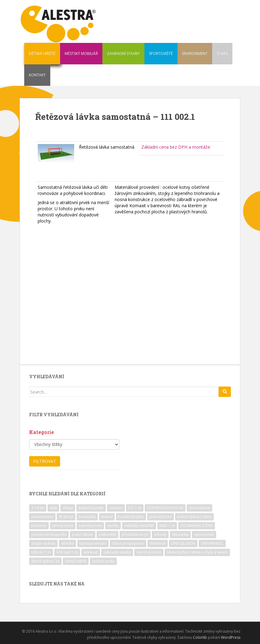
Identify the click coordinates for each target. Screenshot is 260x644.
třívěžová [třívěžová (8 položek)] (158, 543)
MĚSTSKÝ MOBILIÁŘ (81, 53)
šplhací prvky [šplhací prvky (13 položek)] (103, 561)
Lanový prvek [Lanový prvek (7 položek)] (90, 526)
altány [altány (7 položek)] (68, 508)
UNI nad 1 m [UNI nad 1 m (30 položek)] (67, 552)
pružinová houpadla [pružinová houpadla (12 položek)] (49, 534)
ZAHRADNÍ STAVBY (123, 53)
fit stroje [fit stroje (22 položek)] (66, 517)
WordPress (231, 637)
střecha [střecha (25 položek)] (67, 543)
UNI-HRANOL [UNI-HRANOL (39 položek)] (212, 543)
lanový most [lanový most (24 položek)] (63, 526)
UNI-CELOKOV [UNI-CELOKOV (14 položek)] (183, 543)
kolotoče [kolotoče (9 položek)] (39, 526)
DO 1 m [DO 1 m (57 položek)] (135, 508)
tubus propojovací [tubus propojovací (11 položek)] (128, 543)
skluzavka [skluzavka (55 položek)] (180, 534)
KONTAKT (37, 75)
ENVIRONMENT (195, 53)
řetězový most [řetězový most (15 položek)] (149, 552)
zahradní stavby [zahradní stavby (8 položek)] (117, 552)
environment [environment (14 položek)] (42, 517)
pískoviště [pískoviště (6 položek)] (107, 534)
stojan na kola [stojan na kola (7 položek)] (43, 543)
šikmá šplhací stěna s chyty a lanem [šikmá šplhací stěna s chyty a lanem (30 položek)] (197, 552)
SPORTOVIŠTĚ (161, 53)
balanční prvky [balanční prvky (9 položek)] (91, 508)
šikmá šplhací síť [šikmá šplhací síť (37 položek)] (45, 561)
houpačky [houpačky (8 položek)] (87, 517)
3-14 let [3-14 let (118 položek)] (38, 508)
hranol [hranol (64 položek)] (107, 517)
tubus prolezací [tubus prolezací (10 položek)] (93, 543)
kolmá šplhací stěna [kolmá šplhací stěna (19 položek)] (194, 517)
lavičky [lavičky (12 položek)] (113, 526)
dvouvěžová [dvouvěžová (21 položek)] (199, 508)
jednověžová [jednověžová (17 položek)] (161, 517)
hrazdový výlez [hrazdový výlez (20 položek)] (131, 517)
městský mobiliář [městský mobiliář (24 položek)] (139, 526)
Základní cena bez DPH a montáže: (176, 147)
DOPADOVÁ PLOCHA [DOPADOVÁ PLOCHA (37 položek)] (165, 508)
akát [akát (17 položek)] (53, 508)
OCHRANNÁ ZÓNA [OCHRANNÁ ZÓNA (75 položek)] (197, 526)
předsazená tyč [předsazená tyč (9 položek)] (135, 534)
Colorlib (200, 637)
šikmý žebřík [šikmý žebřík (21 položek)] (76, 561)
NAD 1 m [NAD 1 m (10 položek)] (167, 526)
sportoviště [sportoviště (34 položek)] (204, 534)
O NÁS (222, 53)
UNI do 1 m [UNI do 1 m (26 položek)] (41, 552)
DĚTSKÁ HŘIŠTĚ (42, 53)
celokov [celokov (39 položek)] (116, 508)
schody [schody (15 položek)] (160, 534)
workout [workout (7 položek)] (91, 552)
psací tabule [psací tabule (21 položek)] (83, 534)
